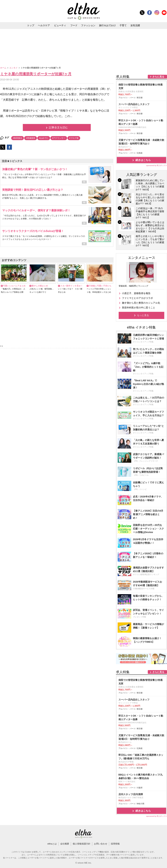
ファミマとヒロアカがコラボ (137, 298)
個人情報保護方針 (82, 844)
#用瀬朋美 (31, 138)
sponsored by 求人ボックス (157, 165)
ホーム (3, 68)
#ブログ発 (74, 138)
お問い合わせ (101, 844)
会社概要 (65, 844)
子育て (123, 25)
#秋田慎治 (18, 138)
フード (74, 25)
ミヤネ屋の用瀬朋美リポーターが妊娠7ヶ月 (36, 74)
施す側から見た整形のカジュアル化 (141, 303)
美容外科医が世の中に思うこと (139, 308)
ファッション (88, 25)
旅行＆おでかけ (107, 25)
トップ (31, 25)
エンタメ (14, 68)
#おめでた (44, 138)
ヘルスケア (44, 25)
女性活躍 (135, 25)
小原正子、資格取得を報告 (136, 293)
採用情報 (115, 844)
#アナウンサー (59, 138)
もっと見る (143, 315)
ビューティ (60, 25)
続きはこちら (143, 160)
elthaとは (52, 844)
